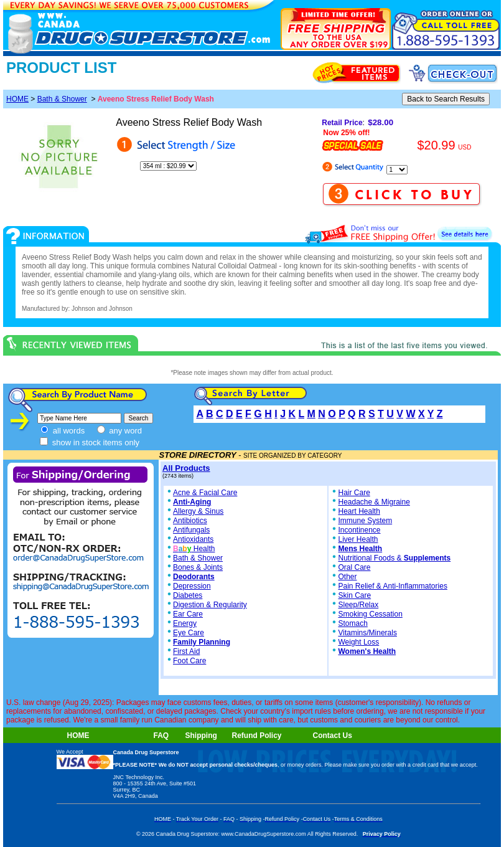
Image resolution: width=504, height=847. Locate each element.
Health (194, 549)
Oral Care (354, 567)
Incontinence (359, 530)
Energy (185, 623)
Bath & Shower (62, 99)
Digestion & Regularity (210, 605)
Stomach (352, 623)
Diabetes (188, 595)
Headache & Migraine (374, 502)
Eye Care (189, 633)
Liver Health (358, 539)
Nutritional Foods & (394, 558)
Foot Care (189, 661)
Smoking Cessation (370, 614)
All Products (186, 468)
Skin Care (354, 595)
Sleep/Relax (358, 605)
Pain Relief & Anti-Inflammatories (392, 586)
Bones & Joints (198, 567)
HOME (17, 99)
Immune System (365, 521)
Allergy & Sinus (198, 511)
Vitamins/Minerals (367, 633)
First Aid (186, 651)
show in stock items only (90, 442)
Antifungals (191, 530)
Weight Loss (358, 642)
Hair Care (354, 493)
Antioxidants (193, 539)
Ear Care (188, 614)
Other (347, 577)
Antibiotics (190, 521)
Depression (192, 586)
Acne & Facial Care (201, 493)
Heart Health (359, 511)
